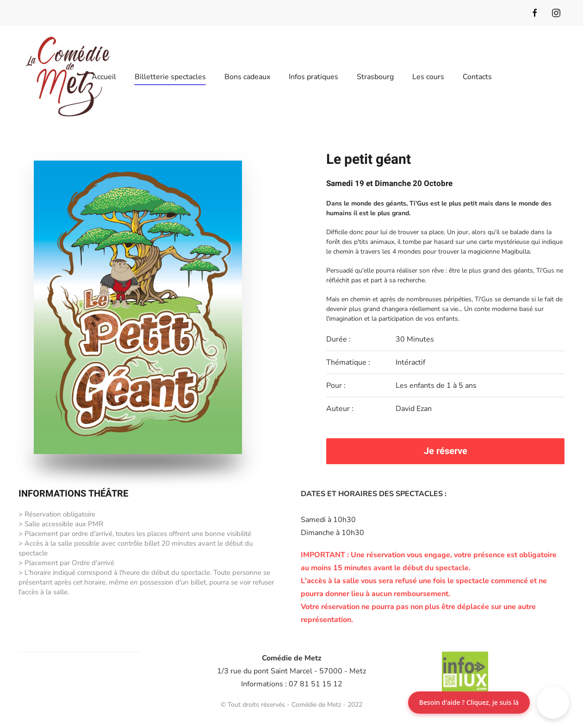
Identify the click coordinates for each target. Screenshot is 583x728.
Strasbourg (375, 77)
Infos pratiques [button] (313, 77)
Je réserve (446, 451)
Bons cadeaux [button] (247, 77)
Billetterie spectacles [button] (170, 77)
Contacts (477, 77)
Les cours (428, 77)
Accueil (104, 77)
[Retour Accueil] (68, 77)
